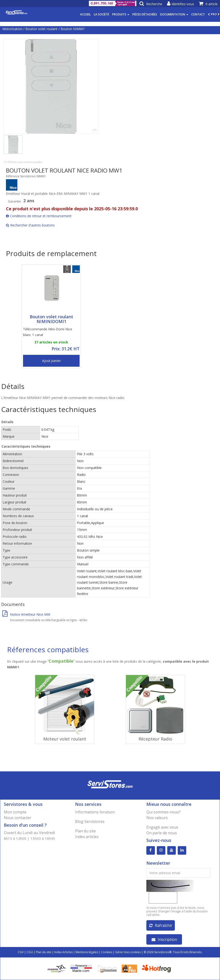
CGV (21, 952)
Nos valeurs (157, 818)
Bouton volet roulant (41, 29)
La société (101, 14)
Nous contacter (18, 818)
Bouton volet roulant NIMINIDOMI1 (51, 319)
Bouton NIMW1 (73, 29)
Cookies (107, 952)
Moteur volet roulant (65, 739)
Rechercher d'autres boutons (30, 225)
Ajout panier (51, 361)
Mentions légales (87, 952)
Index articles (87, 837)
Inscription (164, 939)
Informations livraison (95, 812)
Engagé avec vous (162, 827)
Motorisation (12, 29)
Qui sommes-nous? (163, 812)
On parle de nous (162, 833)
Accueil (85, 14)
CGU (30, 952)
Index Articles (63, 952)
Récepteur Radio (155, 739)
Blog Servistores (90, 821)
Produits (121, 14)
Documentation (174, 14)
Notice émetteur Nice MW (26, 614)
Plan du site (85, 831)
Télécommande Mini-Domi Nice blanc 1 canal (48, 332)
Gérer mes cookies (128, 952)
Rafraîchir (161, 925)
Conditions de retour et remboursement (39, 216)
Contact (198, 14)
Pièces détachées (145, 14)
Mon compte (15, 812)
